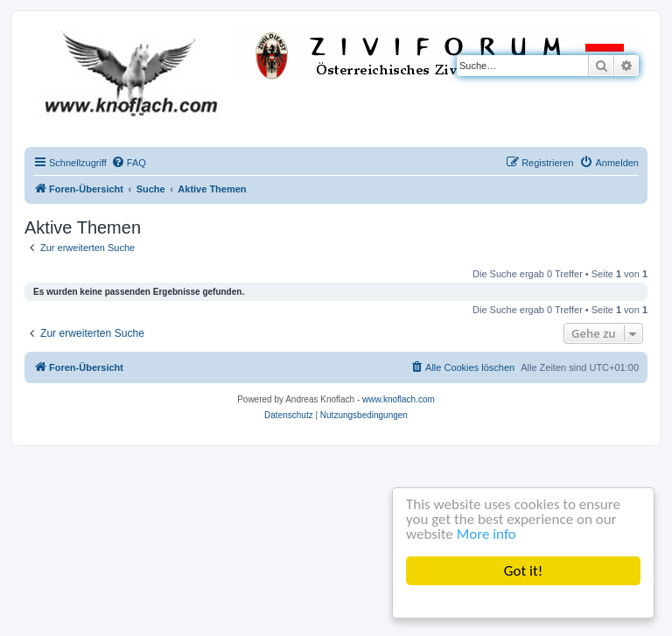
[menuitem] (129, 163)
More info (486, 534)
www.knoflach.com (399, 399)
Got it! (523, 571)
